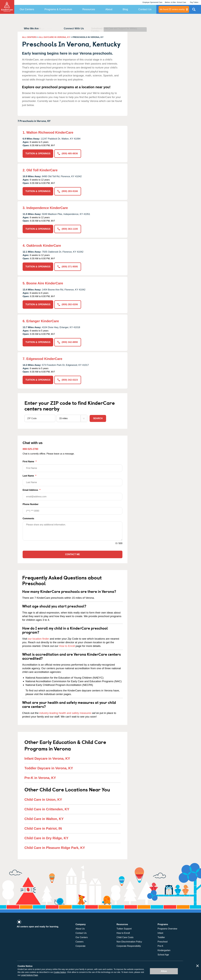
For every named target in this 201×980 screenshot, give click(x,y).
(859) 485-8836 (68, 154)
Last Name (73, 480)
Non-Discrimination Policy (129, 942)
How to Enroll (67, 646)
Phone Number (73, 509)
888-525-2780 (30, 449)
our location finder (38, 639)
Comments (28, 518)
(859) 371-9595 (68, 267)
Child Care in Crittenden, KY (47, 809)
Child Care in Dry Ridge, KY (46, 838)
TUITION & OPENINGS (38, 154)
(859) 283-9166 (68, 191)
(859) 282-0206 (68, 304)
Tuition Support (124, 929)
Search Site (194, 10)
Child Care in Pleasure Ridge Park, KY (55, 848)
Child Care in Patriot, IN (43, 828)
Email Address (73, 495)
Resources (89, 9)
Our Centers (27, 9)
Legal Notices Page (29, 975)
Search (98, 418)
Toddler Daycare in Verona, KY (49, 768)
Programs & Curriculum (58, 9)
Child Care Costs (125, 937)
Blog (125, 9)
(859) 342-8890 (68, 342)
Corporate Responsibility (129, 946)
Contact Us (145, 9)
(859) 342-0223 (68, 380)
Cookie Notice (60, 972)
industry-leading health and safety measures (65, 713)
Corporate (80, 946)
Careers (79, 942)
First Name (73, 466)
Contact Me (73, 554)
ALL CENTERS (29, 37)
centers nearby (172, 9)
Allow (164, 971)
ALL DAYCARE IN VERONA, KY (55, 37)
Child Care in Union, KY (43, 800)
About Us (80, 929)
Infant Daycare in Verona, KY (47, 758)
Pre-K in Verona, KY (40, 778)
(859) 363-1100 (68, 229)
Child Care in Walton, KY (44, 819)
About (109, 9)
